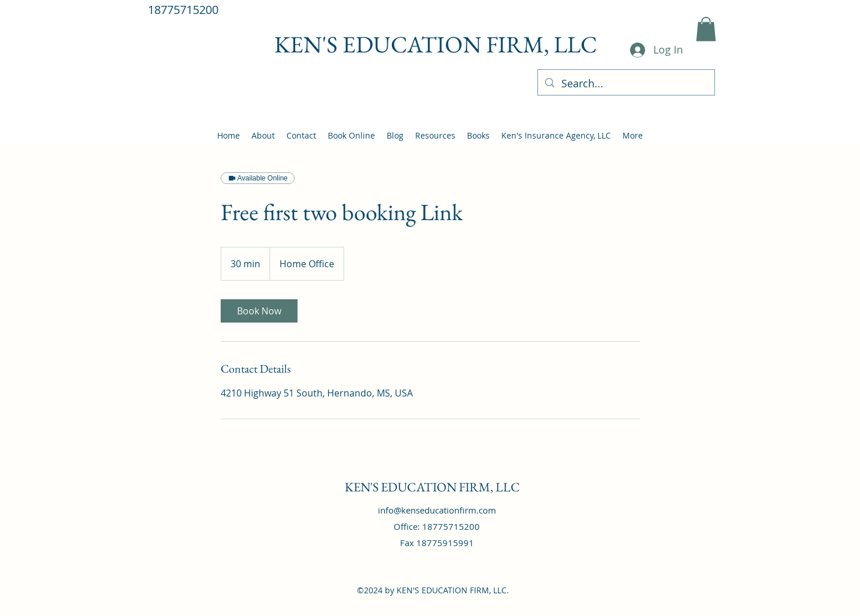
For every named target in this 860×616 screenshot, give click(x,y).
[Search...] (626, 84)
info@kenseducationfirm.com (437, 510)
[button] (706, 29)
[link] (259, 311)
